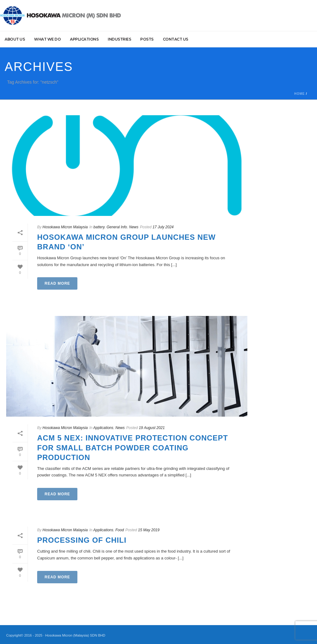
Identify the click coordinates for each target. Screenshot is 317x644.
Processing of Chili (82, 540)
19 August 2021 (152, 428)
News (134, 227)
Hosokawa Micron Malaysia (65, 227)
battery (99, 227)
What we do (47, 39)
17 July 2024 (163, 227)
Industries (119, 39)
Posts (147, 39)
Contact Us (176, 39)
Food (120, 530)
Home (299, 94)
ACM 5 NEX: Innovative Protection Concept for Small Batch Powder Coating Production (132, 447)
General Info (117, 227)
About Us (15, 39)
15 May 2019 (149, 530)
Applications (84, 39)
